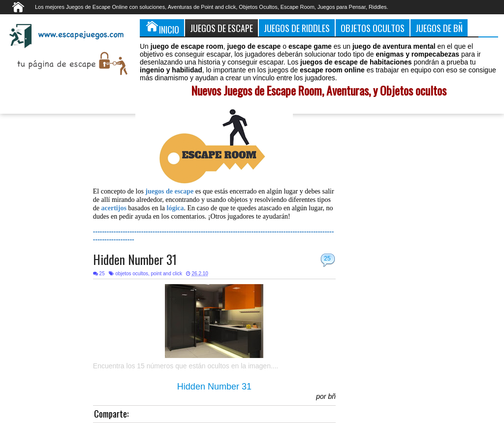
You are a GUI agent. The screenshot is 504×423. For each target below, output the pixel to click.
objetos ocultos (132, 274)
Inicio (162, 28)
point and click (167, 274)
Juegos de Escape (221, 28)
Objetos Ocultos (373, 28)
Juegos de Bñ (439, 28)
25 (327, 259)
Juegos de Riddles (297, 28)
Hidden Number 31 (135, 259)
